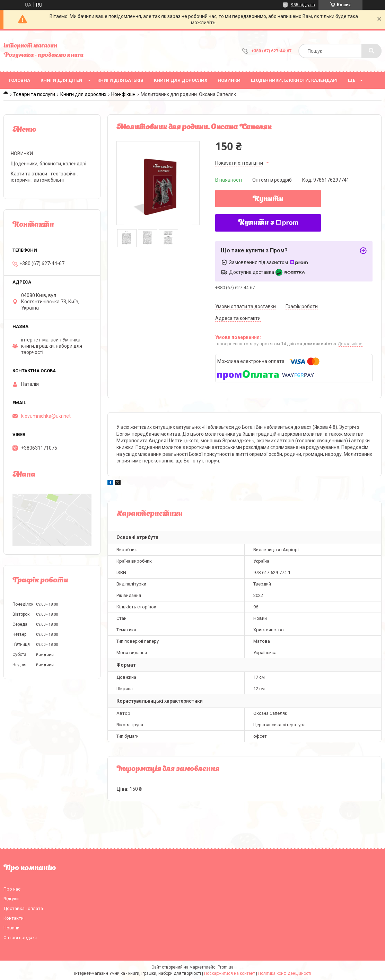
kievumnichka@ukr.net (46, 416)
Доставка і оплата (23, 908)
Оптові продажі (20, 938)
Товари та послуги (34, 94)
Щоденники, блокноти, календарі (294, 80)
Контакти (14, 918)
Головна (19, 80)
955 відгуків (303, 5)
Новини (11, 928)
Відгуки (11, 899)
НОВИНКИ (229, 80)
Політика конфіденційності (285, 973)
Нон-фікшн (123, 94)
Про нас (12, 889)
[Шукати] (371, 51)
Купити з (268, 223)
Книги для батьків (120, 80)
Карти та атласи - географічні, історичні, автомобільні (45, 177)
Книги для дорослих (181, 80)
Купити (268, 199)
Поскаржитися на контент (230, 973)
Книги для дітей (61, 80)
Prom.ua (226, 967)
